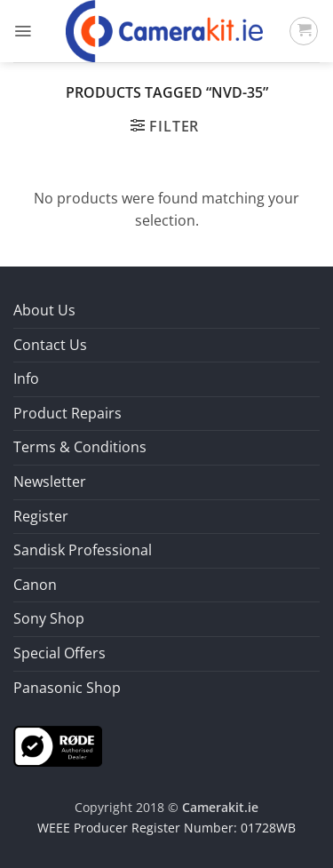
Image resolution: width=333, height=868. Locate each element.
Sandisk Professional (83, 550)
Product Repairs (67, 413)
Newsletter (50, 482)
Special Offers (59, 653)
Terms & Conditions (80, 447)
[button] (23, 31)
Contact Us (50, 345)
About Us (44, 310)
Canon (35, 585)
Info (26, 378)
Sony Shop (49, 618)
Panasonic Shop (67, 688)
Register (41, 516)
